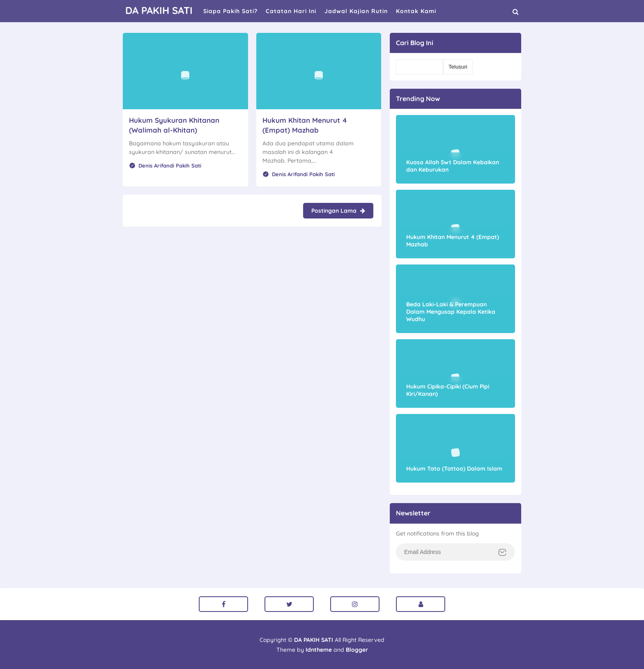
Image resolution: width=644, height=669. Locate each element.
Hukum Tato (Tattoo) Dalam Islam (454, 469)
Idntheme (319, 650)
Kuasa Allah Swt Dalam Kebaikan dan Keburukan (453, 166)
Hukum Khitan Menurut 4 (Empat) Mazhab (453, 241)
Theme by (304, 650)
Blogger (357, 650)
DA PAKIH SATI (314, 640)
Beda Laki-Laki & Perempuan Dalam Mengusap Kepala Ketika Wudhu (451, 312)
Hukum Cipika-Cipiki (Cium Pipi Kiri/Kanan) (448, 390)
